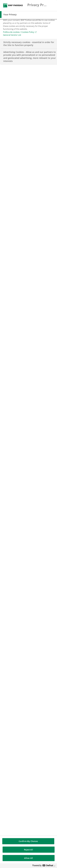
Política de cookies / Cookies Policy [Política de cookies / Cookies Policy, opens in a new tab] (19, 32)
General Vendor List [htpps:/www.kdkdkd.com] (12, 35)
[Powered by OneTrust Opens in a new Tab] (44, 866)
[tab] (28, 15)
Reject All (28, 850)
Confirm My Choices (28, 841)
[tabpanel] (29, 28)
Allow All (28, 858)
